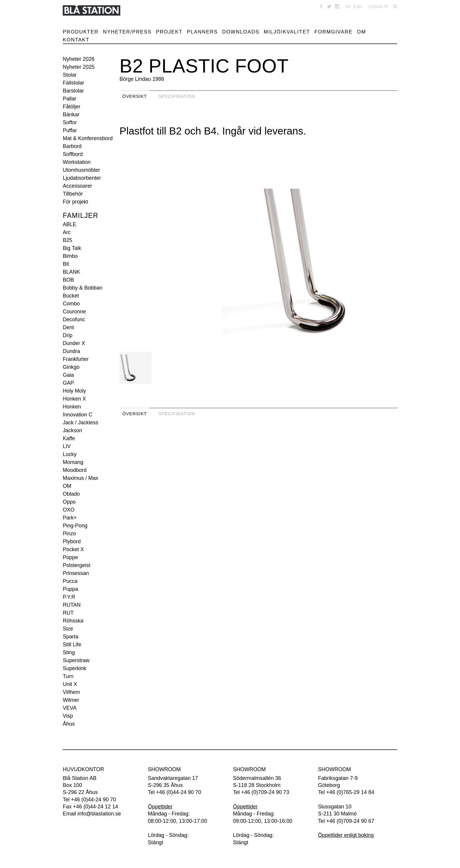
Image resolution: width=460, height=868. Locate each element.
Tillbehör (73, 194)
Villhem (71, 692)
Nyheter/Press (127, 32)
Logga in (378, 6)
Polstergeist (77, 565)
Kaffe (69, 438)
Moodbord (75, 470)
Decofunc (74, 319)
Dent (68, 327)
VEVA (70, 708)
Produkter (81, 32)
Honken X (74, 399)
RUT (68, 613)
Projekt (169, 32)
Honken (72, 407)
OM (67, 486)
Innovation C (78, 415)
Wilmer (71, 700)
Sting (69, 652)
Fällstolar (73, 83)
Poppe (70, 557)
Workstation (77, 162)
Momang (73, 462)
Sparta (71, 637)
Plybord (72, 541)
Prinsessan (76, 573)
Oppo (69, 502)
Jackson (72, 430)
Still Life (72, 645)
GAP (68, 383)
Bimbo (70, 256)
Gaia (68, 375)
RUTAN (72, 605)
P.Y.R (69, 597)
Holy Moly (74, 391)
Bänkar (71, 115)
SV (348, 6)
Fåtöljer (72, 107)
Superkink (75, 668)
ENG (358, 6)
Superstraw (76, 660)
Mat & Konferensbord (88, 138)
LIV (67, 446)
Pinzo (69, 534)
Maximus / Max (81, 478)
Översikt (135, 96)
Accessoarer (77, 186)
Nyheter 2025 (79, 67)
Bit (66, 264)
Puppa (70, 589)
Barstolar (73, 91)
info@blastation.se (99, 814)
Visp (68, 716)
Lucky (70, 454)
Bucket (71, 296)
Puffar (70, 130)
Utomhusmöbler (81, 170)
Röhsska (73, 621)
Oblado (71, 494)
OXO (69, 510)
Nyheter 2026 (79, 59)
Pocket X (73, 549)
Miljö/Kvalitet (287, 32)
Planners (202, 32)
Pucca (70, 581)
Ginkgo (71, 367)
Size (68, 629)
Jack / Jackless (81, 423)
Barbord (72, 146)
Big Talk (72, 248)
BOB (68, 280)
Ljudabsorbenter (82, 178)
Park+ (70, 518)
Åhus (69, 724)
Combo (71, 304)
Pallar (70, 99)
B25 (67, 240)
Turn (68, 676)
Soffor (70, 122)
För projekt (75, 202)
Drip (68, 335)
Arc (67, 232)
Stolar (70, 75)
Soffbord (73, 154)
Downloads (241, 32)
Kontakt (76, 40)
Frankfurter (76, 359)
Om (362, 32)
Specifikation (177, 96)
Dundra (71, 351)
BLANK (71, 272)
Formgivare (334, 32)
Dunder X (74, 343)
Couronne (74, 312)
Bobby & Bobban (83, 288)
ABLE (70, 224)
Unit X (70, 684)
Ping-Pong (75, 526)
